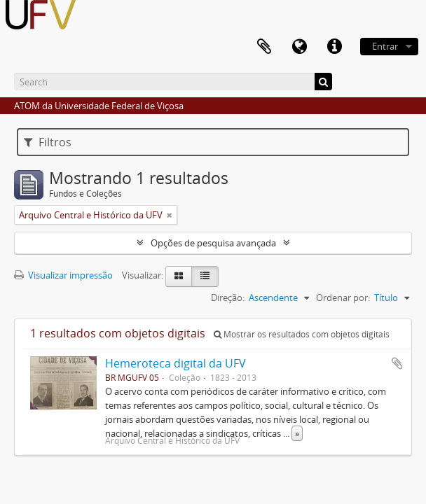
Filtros (48, 142)
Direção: (228, 297)
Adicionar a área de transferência (397, 363)
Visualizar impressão (63, 275)
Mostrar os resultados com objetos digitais (302, 334)
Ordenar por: (343, 297)
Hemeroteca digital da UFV (176, 363)
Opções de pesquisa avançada (213, 243)
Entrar (385, 46)
